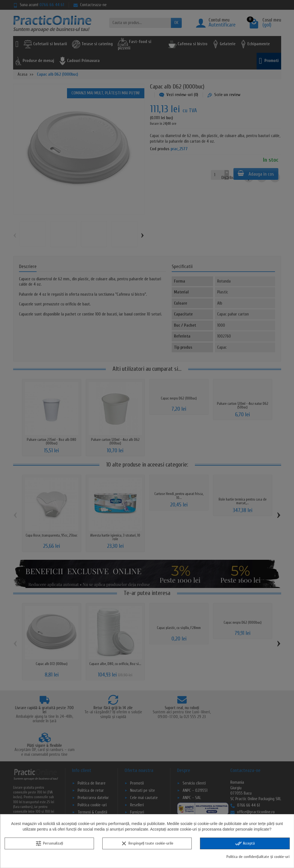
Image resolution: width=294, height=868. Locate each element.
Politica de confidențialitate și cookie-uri (258, 857)
